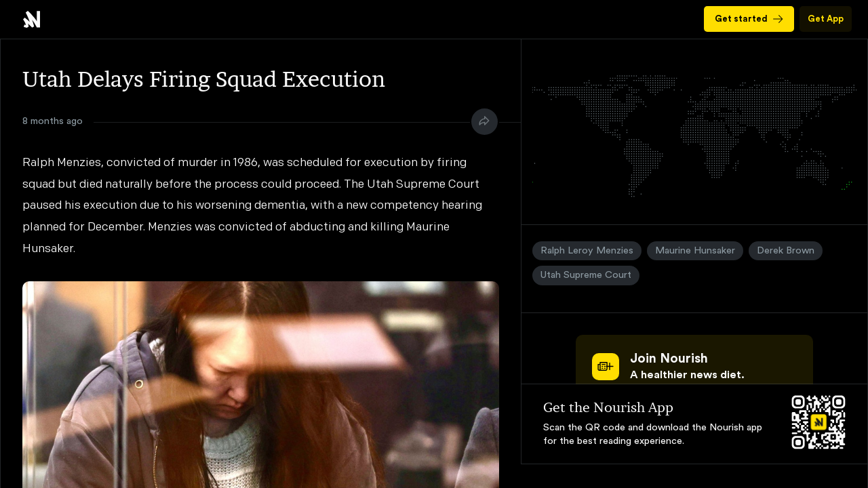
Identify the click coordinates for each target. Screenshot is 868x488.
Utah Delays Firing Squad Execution (32, 19)
